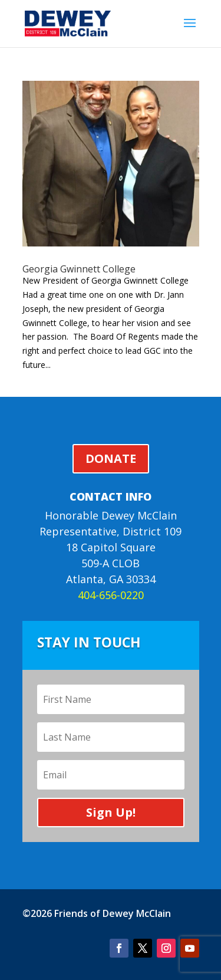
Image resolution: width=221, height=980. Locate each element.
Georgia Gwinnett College (79, 269)
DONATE (111, 458)
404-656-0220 (111, 595)
